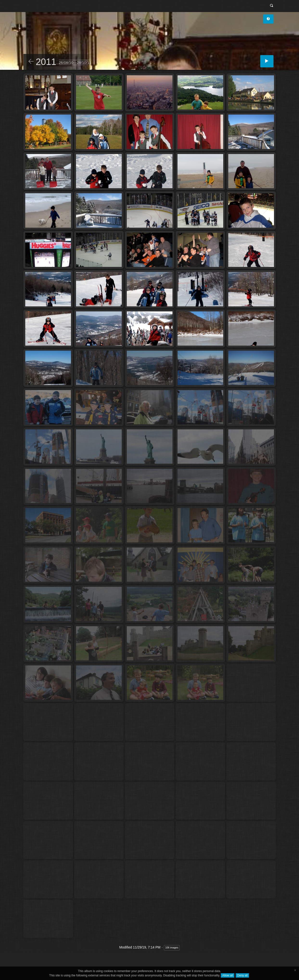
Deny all (242, 975)
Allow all (228, 975)
